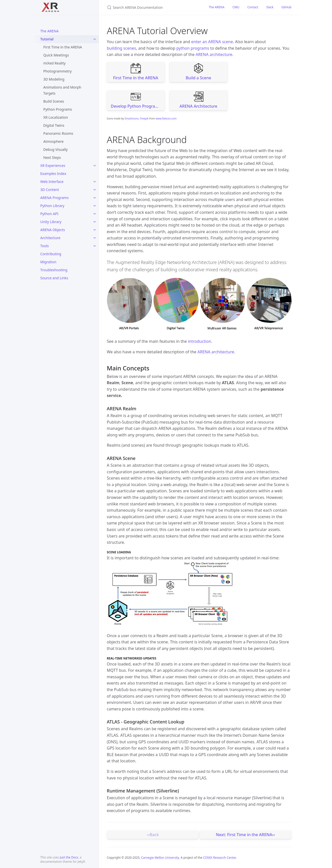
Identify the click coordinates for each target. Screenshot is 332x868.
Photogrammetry (58, 71)
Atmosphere (54, 141)
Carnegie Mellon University (160, 858)
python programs (193, 48)
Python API (49, 214)
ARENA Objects (53, 230)
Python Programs (58, 109)
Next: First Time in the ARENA (244, 835)
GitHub (287, 7)
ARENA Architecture (198, 100)
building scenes (122, 48)
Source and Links (54, 278)
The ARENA (50, 31)
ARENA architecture (214, 54)
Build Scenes (54, 101)
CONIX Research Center (219, 858)
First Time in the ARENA (63, 47)
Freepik (144, 118)
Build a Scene (198, 72)
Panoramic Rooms (58, 133)
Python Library (52, 206)
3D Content (50, 190)
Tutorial (47, 39)
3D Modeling (54, 79)
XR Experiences (53, 165)
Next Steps (52, 157)
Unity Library (51, 222)
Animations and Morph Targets (62, 90)
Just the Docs (69, 857)
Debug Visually (56, 149)
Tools (45, 246)
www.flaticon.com (166, 118)
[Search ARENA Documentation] (152, 7)
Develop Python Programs (136, 100)
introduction (200, 341)
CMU (236, 7)
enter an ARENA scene (212, 42)
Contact (253, 7)
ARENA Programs (55, 198)
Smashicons (131, 118)
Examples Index (53, 174)
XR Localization (56, 117)
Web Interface (52, 182)
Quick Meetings (56, 55)
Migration (48, 262)
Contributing (51, 254)
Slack (270, 7)
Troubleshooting (54, 270)
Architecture (50, 238)
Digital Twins (54, 125)
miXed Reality (55, 63)
